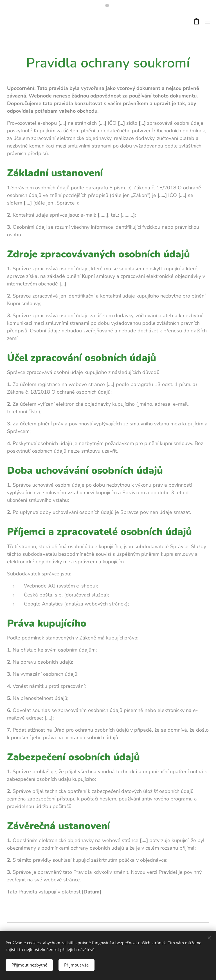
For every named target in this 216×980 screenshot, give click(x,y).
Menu (208, 22)
